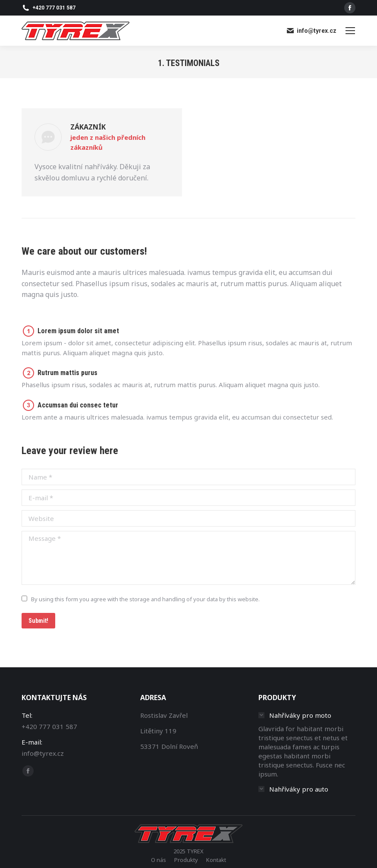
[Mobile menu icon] (350, 31)
